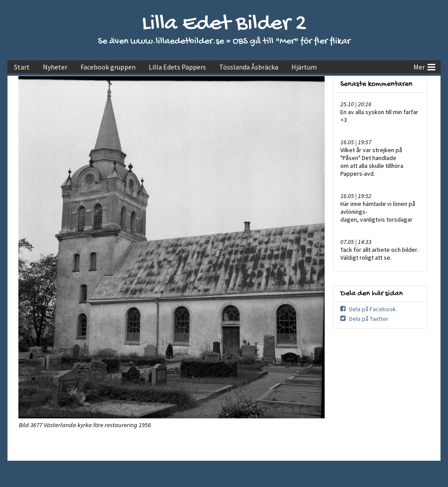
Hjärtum (304, 67)
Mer (424, 66)
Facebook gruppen (108, 67)
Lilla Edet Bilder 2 (224, 24)
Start (22, 67)
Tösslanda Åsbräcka (249, 67)
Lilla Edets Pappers (177, 67)
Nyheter (55, 67)
